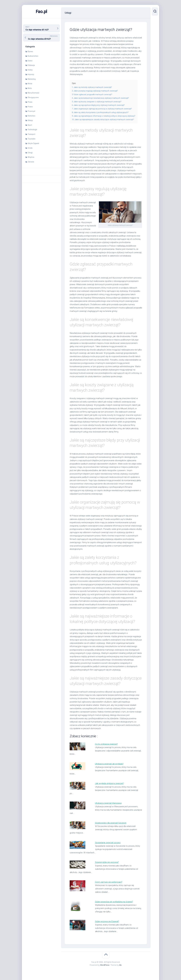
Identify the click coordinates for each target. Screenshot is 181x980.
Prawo (30, 107)
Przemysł (31, 111)
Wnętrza (31, 157)
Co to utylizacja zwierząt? (106, 744)
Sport (30, 125)
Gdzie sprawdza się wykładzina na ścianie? (114, 902)
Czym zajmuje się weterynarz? (109, 882)
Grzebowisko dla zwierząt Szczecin (111, 823)
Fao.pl (42, 12)
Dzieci (30, 61)
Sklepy (30, 120)
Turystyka (32, 139)
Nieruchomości (33, 93)
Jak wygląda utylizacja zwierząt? (109, 783)
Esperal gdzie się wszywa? (107, 862)
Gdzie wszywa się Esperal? (107, 921)
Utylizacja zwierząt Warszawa (108, 803)
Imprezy (31, 74)
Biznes (30, 51)
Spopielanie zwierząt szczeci (108, 843)
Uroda (30, 148)
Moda (30, 84)
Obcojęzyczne (33, 97)
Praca (30, 102)
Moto (30, 88)
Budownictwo (33, 56)
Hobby (30, 70)
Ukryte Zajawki (33, 143)
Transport (32, 134)
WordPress (105, 965)
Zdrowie (31, 162)
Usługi (30, 153)
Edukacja (31, 65)
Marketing (32, 79)
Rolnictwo (32, 116)
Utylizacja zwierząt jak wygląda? (109, 764)
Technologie (32, 130)
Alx (120, 965)
